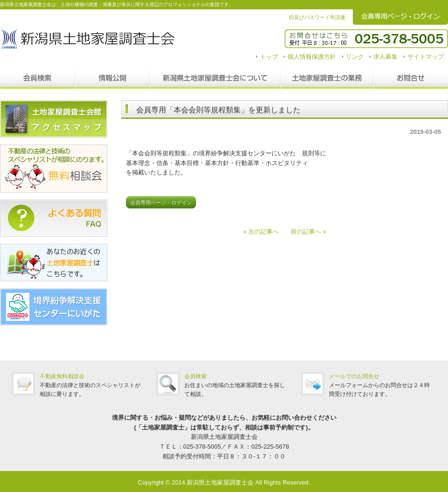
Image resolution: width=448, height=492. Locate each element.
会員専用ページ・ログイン (161, 202)
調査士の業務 (327, 78)
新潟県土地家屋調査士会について (215, 78)
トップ (269, 57)
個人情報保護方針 (312, 57)
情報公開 (112, 78)
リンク (355, 57)
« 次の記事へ (264, 232)
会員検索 (38, 78)
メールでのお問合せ (354, 376)
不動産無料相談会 (62, 376)
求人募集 (385, 57)
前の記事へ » (305, 232)
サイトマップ (426, 57)
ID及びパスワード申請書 (317, 17)
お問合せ (411, 78)
